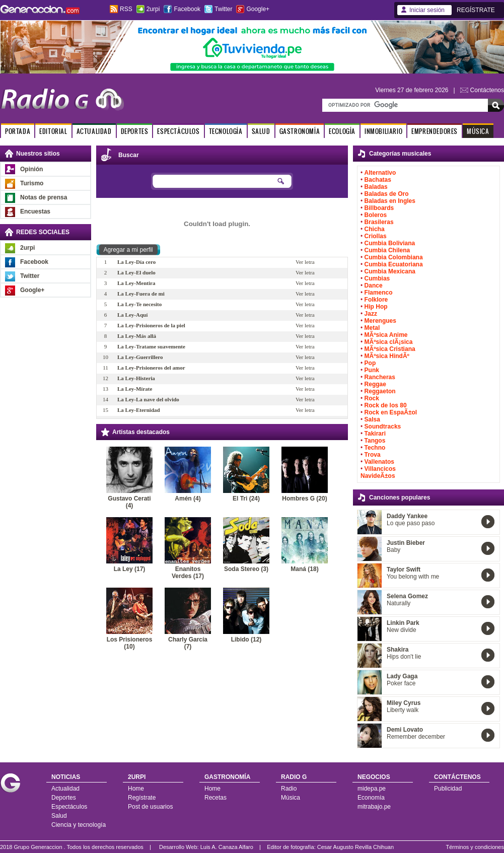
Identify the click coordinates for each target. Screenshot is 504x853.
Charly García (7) (188, 643)
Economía (371, 798)
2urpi (153, 9)
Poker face (401, 683)
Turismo (32, 183)
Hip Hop (376, 307)
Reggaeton (380, 391)
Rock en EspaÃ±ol (391, 412)
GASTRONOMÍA (300, 131)
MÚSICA (478, 131)
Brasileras (379, 222)
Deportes (64, 798)
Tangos (375, 441)
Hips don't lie (404, 657)
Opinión (31, 169)
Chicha (375, 229)
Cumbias (377, 278)
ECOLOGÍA (342, 131)
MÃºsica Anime (386, 335)
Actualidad (65, 789)
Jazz (371, 314)
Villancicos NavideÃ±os (378, 472)
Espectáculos (69, 807)
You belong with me (413, 577)
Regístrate (142, 798)
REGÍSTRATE (476, 10)
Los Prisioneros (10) (130, 643)
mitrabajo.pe (374, 807)
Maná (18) (304, 569)
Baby (393, 550)
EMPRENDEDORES (435, 131)
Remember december (416, 737)
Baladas (376, 187)
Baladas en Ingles (390, 201)
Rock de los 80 (386, 405)
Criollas (376, 236)
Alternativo (380, 173)
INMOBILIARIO (383, 131)
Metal (372, 328)
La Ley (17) (130, 569)
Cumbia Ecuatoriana (394, 264)
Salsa (372, 419)
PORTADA (18, 131)
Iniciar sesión (427, 10)
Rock (372, 398)
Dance (374, 286)
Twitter (223, 9)
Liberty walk (403, 710)
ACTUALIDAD (94, 131)
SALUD (261, 131)
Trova (373, 455)
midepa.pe (372, 789)
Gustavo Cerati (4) (129, 502)
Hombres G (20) (304, 499)
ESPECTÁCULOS (178, 131)
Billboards (379, 208)
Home (136, 789)
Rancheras (380, 377)
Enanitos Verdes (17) (188, 573)
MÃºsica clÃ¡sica (389, 342)
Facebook (187, 9)
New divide (402, 630)
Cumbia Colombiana (394, 257)
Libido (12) (246, 639)
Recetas (215, 798)
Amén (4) (188, 499)
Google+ (258, 9)
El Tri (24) (246, 499)
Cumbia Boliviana (390, 243)
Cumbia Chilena (387, 250)
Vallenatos (379, 462)
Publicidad (448, 789)
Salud (59, 816)
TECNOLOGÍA (226, 131)
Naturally (399, 603)
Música (291, 798)
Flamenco (379, 293)
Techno (375, 448)
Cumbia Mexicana (390, 271)
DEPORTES (135, 131)
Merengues (380, 321)
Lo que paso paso (411, 523)
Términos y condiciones (475, 847)
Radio (289, 789)
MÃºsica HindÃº (387, 356)
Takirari (375, 434)
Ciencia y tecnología (79, 825)
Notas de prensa (44, 197)
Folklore (376, 300)
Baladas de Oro (387, 194)
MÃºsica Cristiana (390, 349)
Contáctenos (487, 90)
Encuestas (35, 211)
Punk (372, 370)
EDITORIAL (53, 131)
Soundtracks (383, 427)
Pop (370, 363)
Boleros (376, 215)
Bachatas (378, 180)
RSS (126, 9)
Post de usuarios (150, 807)
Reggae (375, 384)
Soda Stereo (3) (246, 569)
